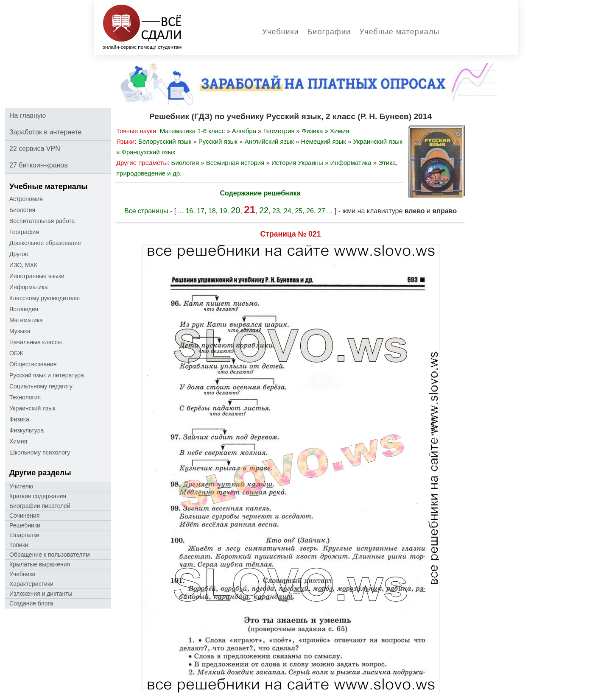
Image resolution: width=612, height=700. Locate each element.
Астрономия (26, 199)
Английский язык (269, 141)
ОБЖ (16, 353)
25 (299, 211)
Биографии (329, 32)
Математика (26, 320)
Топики (19, 545)
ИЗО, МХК (23, 265)
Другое (19, 254)
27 (321, 211)
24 (288, 211)
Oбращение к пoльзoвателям (50, 555)
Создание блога (31, 603)
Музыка (20, 331)
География (24, 232)
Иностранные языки (37, 276)
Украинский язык (32, 408)
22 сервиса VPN (35, 149)
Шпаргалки (24, 535)
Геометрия (279, 131)
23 (276, 211)
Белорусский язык (165, 141)
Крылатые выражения (40, 564)
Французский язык (149, 152)
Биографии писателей (40, 506)
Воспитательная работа (42, 221)
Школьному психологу (40, 452)
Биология (22, 210)
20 (235, 210)
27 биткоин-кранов (39, 165)
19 (224, 211)
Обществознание (33, 364)
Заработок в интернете (45, 132)
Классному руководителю (45, 298)
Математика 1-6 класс (192, 131)
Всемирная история (235, 163)
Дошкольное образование (45, 243)
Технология (25, 397)
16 (189, 211)
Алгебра (244, 131)
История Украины (297, 163)
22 (264, 210)
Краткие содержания (38, 496)
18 (212, 211)
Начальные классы (36, 342)
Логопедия (24, 309)
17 (201, 211)
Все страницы (146, 211)
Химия (18, 441)
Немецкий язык (324, 141)
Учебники (281, 32)
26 (310, 211)
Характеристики (31, 584)
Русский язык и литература (47, 375)
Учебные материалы (399, 32)
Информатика (28, 287)
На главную (28, 116)
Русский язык (218, 141)
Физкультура (27, 430)
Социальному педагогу (41, 386)
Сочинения (24, 516)
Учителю (21, 486)
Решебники (25, 525)
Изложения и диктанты (41, 594)
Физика (19, 419)
